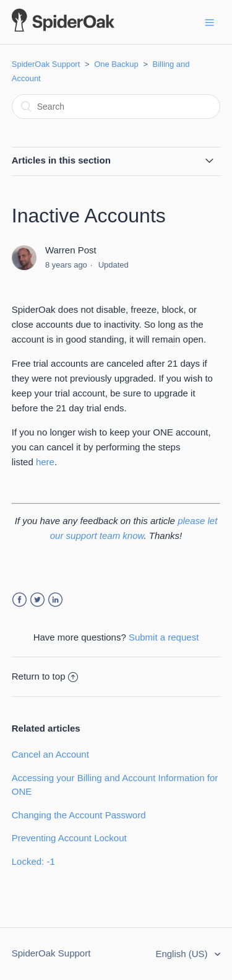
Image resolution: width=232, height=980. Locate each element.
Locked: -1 (33, 861)
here (45, 462)
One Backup (116, 64)
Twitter (37, 600)
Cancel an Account (50, 754)
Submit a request (164, 637)
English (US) (183, 954)
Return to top (45, 676)
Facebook (19, 600)
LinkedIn (55, 600)
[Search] (116, 107)
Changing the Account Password (79, 815)
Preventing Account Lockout (69, 838)
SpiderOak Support (46, 64)
